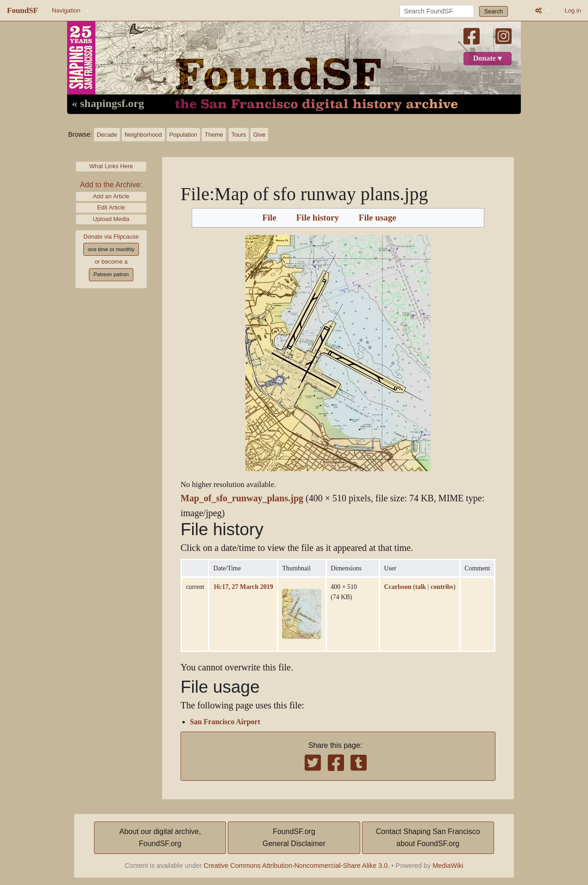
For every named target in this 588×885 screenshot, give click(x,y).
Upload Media (111, 219)
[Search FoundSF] (437, 11)
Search (494, 11)
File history (318, 218)
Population (183, 135)
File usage (378, 218)
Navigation (66, 10)
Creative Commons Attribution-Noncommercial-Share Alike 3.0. (297, 866)
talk (421, 587)
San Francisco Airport (225, 722)
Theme (214, 135)
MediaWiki (448, 866)
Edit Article (111, 207)
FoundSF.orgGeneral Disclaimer (294, 838)
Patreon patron (111, 274)
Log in (573, 10)
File (269, 218)
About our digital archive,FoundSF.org (160, 838)
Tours (239, 135)
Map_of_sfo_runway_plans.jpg (242, 498)
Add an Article (111, 196)
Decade (107, 135)
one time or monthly (111, 249)
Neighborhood (143, 135)
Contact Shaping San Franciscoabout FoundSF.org (428, 838)
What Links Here (111, 166)
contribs (442, 587)
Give (259, 135)
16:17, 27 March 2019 (243, 587)
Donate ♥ (488, 58)
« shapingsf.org (108, 104)
